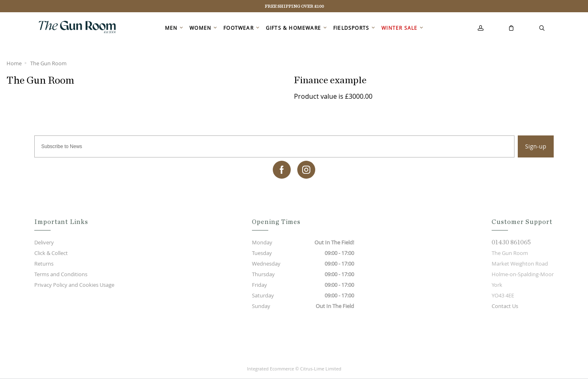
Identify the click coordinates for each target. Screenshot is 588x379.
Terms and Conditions (61, 274)
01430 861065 (511, 242)
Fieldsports (351, 28)
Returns (44, 264)
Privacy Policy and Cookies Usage (74, 285)
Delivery (44, 242)
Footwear (238, 28)
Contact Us (505, 306)
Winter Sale (399, 28)
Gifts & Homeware (293, 28)
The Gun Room (48, 63)
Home (14, 63)
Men (171, 28)
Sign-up (536, 146)
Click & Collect (51, 253)
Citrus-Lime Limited (321, 369)
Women (200, 28)
